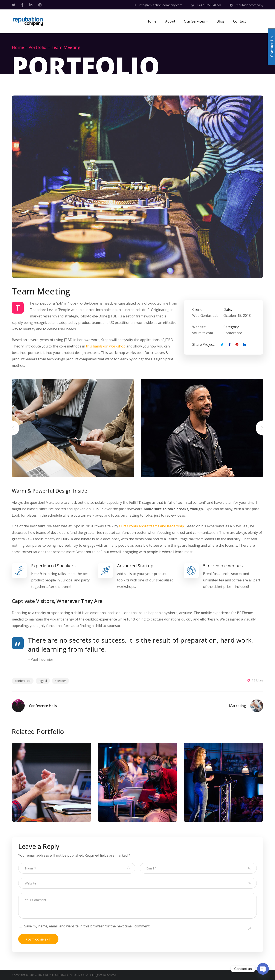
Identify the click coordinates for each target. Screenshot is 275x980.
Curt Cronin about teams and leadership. (152, 526)
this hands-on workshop (106, 346)
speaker (60, 681)
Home (18, 47)
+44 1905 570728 (206, 5)
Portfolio (37, 47)
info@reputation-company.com (159, 5)
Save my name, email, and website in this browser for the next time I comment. (87, 926)
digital (43, 681)
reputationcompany (246, 5)
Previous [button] (12, 428)
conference (23, 681)
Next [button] (263, 428)
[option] (73, 428)
